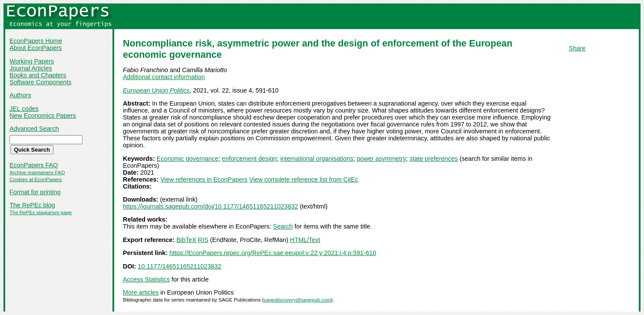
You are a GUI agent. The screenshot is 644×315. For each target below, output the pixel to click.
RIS (203, 240)
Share (577, 48)
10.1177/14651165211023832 (179, 266)
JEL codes (24, 109)
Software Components (40, 82)
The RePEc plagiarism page (41, 212)
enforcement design (249, 159)
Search (283, 226)
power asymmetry (381, 159)
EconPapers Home (36, 41)
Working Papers (32, 61)
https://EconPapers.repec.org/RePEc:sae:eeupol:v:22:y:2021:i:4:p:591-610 (273, 253)
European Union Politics (156, 90)
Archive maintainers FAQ (37, 172)
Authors (20, 95)
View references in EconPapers (204, 179)
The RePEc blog (32, 205)
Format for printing (35, 192)
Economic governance (188, 159)
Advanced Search (34, 129)
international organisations (317, 159)
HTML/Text (305, 240)
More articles (141, 292)
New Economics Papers (43, 116)
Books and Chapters (38, 75)
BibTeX (186, 240)
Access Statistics (146, 279)
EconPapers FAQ (34, 165)
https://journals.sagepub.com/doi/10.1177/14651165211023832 (210, 206)
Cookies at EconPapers (36, 179)
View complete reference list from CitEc (304, 179)
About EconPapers (36, 48)
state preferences (434, 159)
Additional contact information (164, 77)
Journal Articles (31, 68)
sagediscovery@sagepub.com (297, 300)
